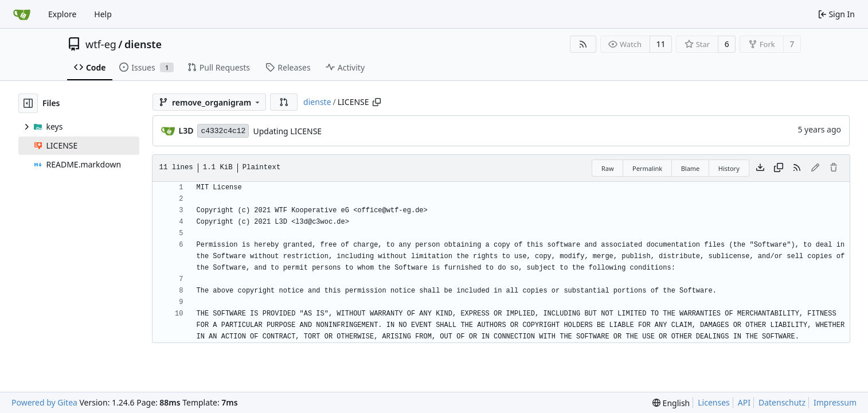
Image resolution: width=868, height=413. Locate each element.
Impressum (835, 402)
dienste (143, 44)
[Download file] (760, 168)
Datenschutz (782, 402)
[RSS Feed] (583, 44)
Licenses (714, 402)
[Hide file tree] (28, 103)
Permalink (647, 168)
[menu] (671, 403)
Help (103, 14)
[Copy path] (377, 102)
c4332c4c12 (223, 131)
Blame (691, 168)
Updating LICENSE (287, 131)
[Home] (22, 14)
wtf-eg (101, 44)
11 (661, 44)
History (729, 168)
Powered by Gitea (44, 402)
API (744, 402)
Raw (608, 168)
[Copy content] (779, 168)
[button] (284, 102)
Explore (62, 14)
